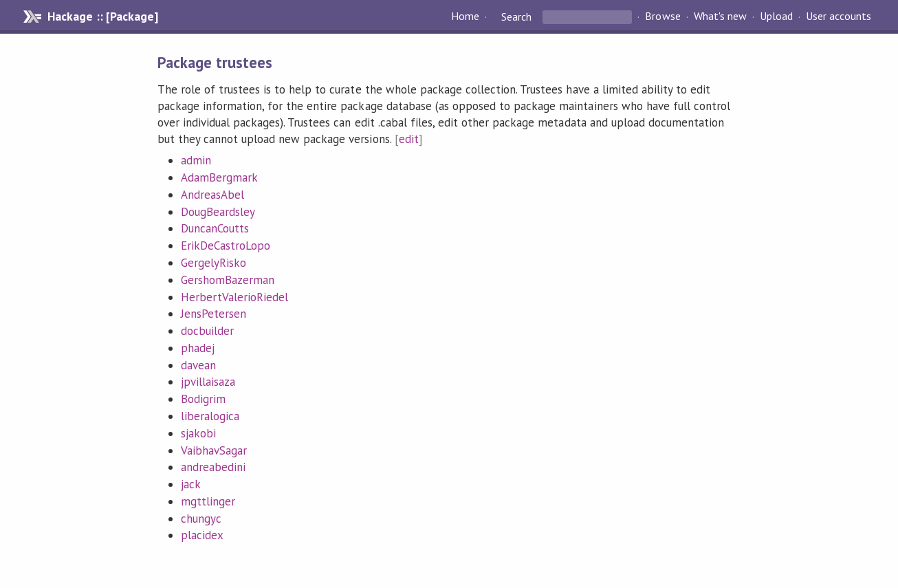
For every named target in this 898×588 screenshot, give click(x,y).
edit (409, 139)
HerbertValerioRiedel (234, 297)
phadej (198, 348)
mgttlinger (208, 501)
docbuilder (207, 331)
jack (191, 484)
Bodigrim (203, 399)
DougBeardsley (218, 212)
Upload (776, 17)
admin (196, 160)
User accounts (839, 17)
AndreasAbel (212, 195)
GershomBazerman (228, 280)
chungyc (201, 519)
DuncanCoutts (215, 228)
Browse (662, 17)
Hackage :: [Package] (102, 17)
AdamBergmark (219, 177)
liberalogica (210, 416)
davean (198, 365)
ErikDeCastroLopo (226, 246)
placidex (202, 535)
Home (465, 17)
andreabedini (213, 467)
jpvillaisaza (208, 382)
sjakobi (198, 433)
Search (516, 17)
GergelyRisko (213, 263)
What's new (720, 17)
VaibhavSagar (214, 450)
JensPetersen (213, 314)
